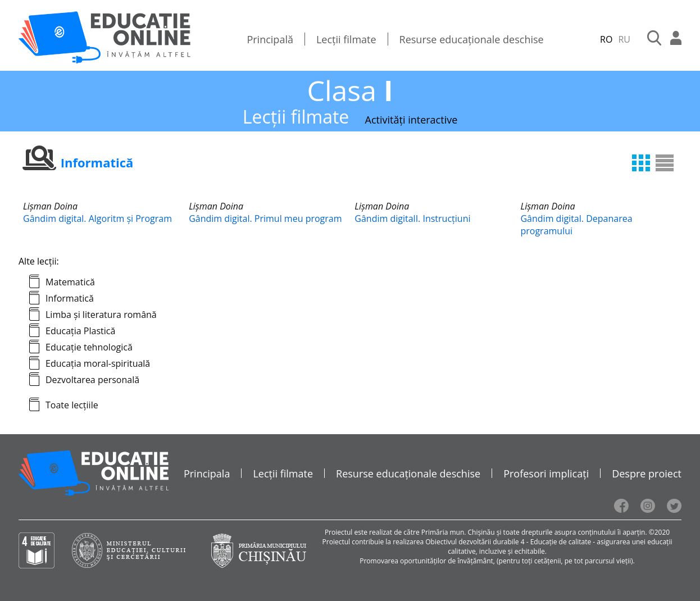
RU (624, 39)
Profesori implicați (546, 473)
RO (606, 39)
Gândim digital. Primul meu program (265, 218)
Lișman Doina (50, 206)
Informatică (70, 298)
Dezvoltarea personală (92, 380)
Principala (207, 473)
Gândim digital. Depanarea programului (576, 225)
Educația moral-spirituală (98, 363)
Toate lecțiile (72, 405)
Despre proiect (647, 473)
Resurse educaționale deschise (472, 39)
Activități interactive (412, 120)
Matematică (70, 282)
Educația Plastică (80, 331)
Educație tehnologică (89, 347)
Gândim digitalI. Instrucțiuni (412, 218)
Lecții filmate (346, 39)
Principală (270, 39)
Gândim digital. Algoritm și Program (97, 218)
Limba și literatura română (101, 315)
